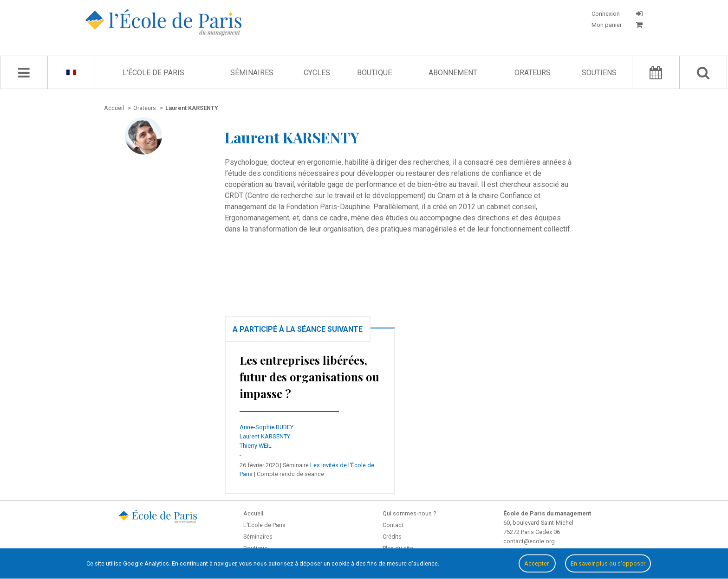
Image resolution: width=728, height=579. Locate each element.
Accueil (253, 513)
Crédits (392, 537)
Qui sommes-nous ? (409, 513)
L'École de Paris (153, 73)
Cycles (317, 73)
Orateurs (533, 73)
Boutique (374, 73)
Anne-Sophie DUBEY (266, 427)
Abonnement (453, 73)
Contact (393, 525)
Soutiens (599, 73)
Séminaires (252, 73)
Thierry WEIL (256, 446)
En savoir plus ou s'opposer (608, 563)
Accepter (537, 563)
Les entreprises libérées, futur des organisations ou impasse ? (309, 377)
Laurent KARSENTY (265, 436)
